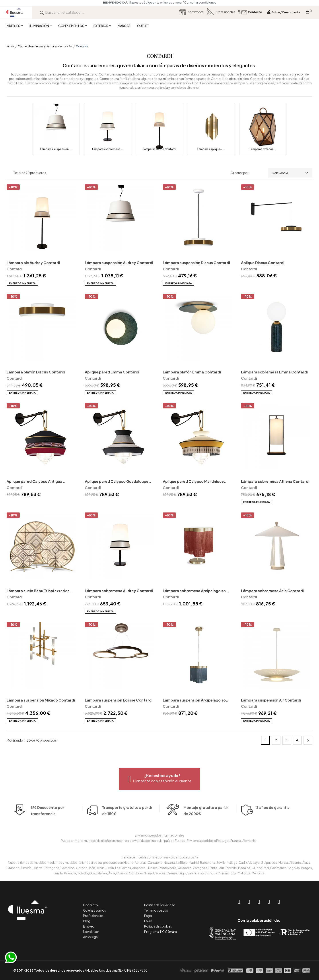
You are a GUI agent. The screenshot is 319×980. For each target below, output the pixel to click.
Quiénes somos (94, 910)
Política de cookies (158, 926)
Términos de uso (156, 910)
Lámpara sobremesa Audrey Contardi (119, 591)
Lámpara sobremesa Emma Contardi (274, 372)
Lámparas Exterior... (263, 149)
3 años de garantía (273, 815)
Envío (148, 921)
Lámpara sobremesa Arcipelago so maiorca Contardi (194, 591)
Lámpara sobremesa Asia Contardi (272, 591)
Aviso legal (91, 937)
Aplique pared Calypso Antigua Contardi (34, 482)
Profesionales (93, 916)
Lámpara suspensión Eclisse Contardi (119, 700)
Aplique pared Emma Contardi (112, 372)
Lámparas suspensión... (56, 149)
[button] (160, 779)
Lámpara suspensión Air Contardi (271, 700)
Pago (148, 916)
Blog (87, 921)
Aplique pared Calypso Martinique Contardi (193, 482)
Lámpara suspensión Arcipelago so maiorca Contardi (194, 701)
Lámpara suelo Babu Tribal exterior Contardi (38, 591)
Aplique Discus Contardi (263, 263)
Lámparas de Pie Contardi (159, 149)
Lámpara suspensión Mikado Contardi (41, 700)
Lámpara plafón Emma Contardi (192, 372)
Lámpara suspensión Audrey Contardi (119, 263)
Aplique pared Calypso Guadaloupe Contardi (117, 482)
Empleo (89, 926)
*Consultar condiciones (199, 2)
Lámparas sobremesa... (108, 149)
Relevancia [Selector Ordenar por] (290, 173)
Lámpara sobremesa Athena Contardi (275, 481)
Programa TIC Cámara (160, 932)
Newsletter (91, 932)
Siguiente (308, 740)
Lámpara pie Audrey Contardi (33, 263)
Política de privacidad (160, 905)
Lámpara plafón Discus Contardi (36, 372)
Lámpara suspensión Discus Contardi (196, 263)
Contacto (90, 905)
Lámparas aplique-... (211, 149)
